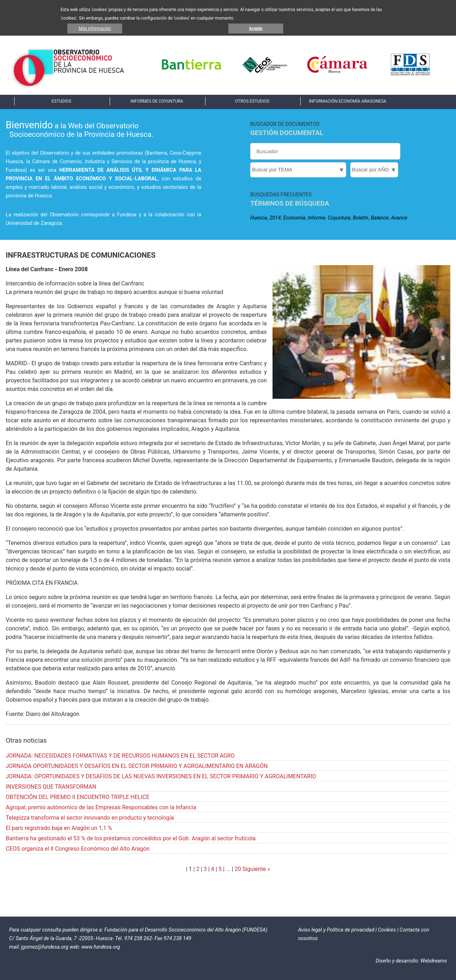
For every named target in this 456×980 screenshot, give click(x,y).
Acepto (256, 29)
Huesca (258, 218)
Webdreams (434, 961)
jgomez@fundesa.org (45, 947)
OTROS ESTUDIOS (252, 101)
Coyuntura (339, 218)
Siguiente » (256, 869)
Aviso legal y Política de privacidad (336, 930)
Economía (294, 218)
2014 (275, 218)
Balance (380, 218)
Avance (399, 218)
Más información (95, 29)
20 (238, 869)
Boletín (361, 218)
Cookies (387, 930)
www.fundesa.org (101, 947)
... (228, 869)
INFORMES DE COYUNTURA (157, 101)
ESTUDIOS (61, 101)
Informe (317, 218)
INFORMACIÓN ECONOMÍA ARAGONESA (348, 101)
